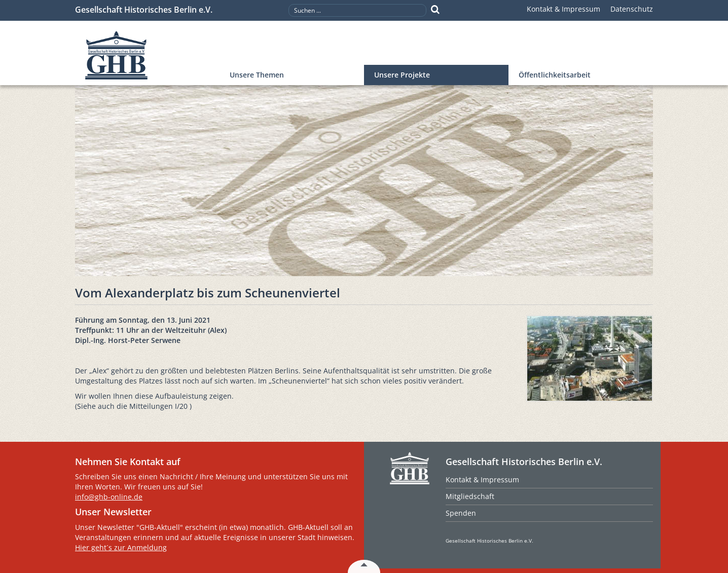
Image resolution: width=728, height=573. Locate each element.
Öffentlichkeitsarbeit (555, 75)
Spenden (461, 513)
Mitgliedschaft (470, 496)
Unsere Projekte (402, 75)
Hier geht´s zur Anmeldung (121, 547)
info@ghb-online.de (109, 497)
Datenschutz (632, 9)
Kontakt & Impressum (563, 9)
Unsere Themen (257, 75)
